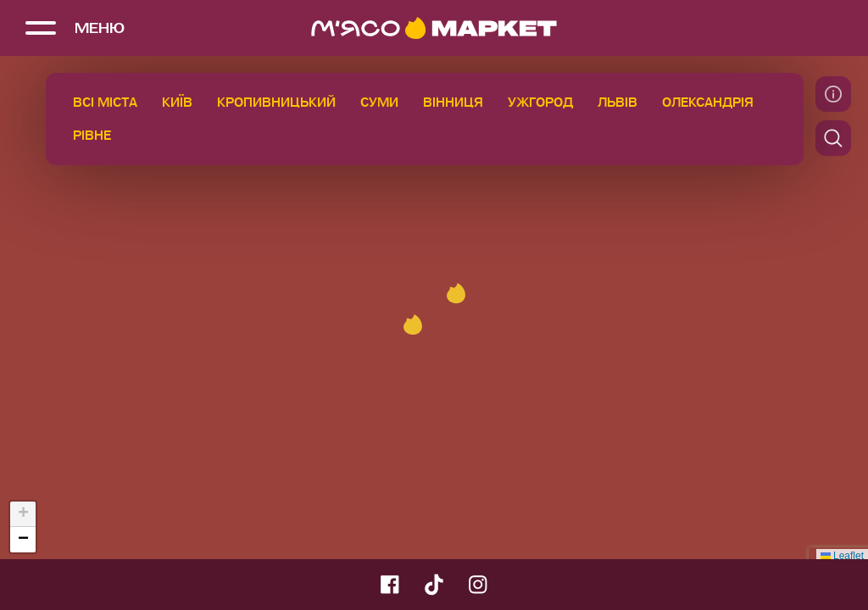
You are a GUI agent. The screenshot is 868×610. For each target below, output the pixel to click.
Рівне (92, 136)
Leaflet (842, 556)
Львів (618, 103)
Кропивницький (276, 103)
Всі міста (105, 103)
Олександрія (708, 103)
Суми (379, 103)
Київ (177, 103)
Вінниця (453, 103)
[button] (413, 324)
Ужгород (540, 103)
